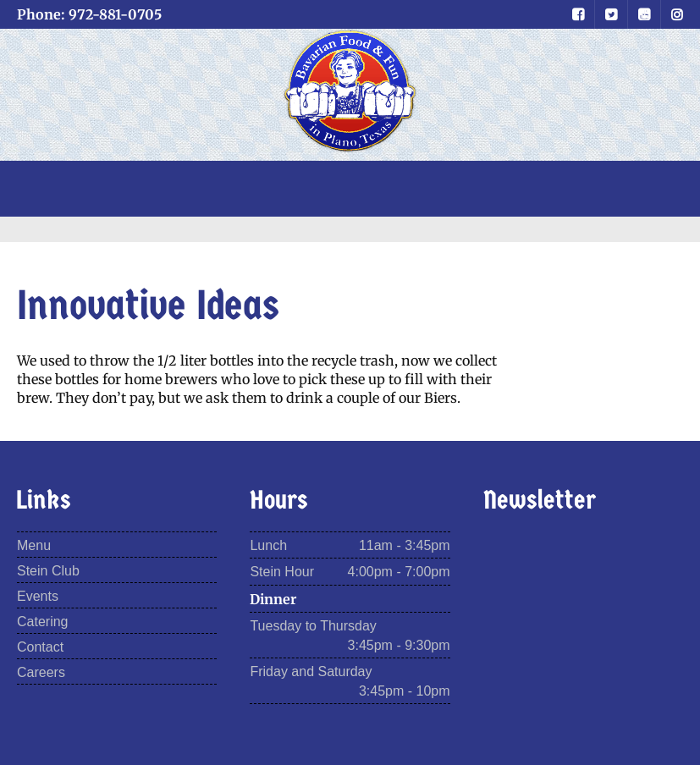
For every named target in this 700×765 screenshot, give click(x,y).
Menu (34, 545)
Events (38, 596)
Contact (40, 647)
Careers (41, 672)
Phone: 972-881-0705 (89, 14)
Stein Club (48, 571)
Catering (42, 622)
